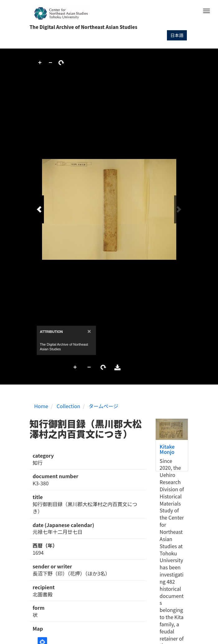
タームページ (104, 406)
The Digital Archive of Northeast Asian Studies (83, 27)
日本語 (177, 35)
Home (41, 406)
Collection (69, 406)
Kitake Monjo (167, 449)
